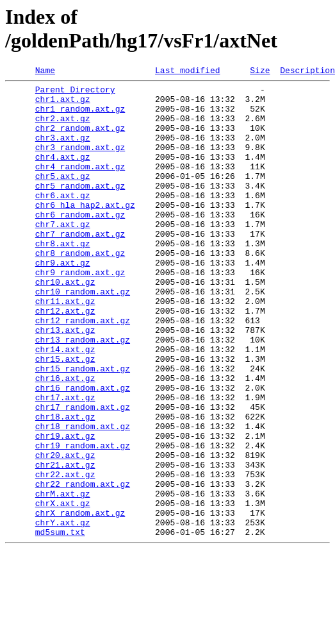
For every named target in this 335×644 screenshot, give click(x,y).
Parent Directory (75, 93)
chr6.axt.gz (63, 220)
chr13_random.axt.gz (83, 393)
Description (307, 72)
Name (45, 72)
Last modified (187, 72)
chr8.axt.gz (63, 278)
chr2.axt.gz (63, 128)
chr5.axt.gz (63, 197)
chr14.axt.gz (65, 405)
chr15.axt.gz (65, 416)
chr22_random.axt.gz (83, 566)
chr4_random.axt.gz (80, 185)
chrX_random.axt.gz (80, 601)
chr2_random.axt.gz (80, 139)
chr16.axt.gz (65, 439)
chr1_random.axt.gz (80, 116)
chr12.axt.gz (65, 359)
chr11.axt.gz (65, 347)
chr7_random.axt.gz (80, 266)
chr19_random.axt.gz (83, 520)
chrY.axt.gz (63, 613)
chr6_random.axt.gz (80, 243)
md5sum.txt (60, 624)
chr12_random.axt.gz (83, 370)
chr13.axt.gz (65, 382)
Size (260, 72)
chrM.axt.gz (63, 578)
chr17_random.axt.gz (83, 474)
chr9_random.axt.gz (80, 312)
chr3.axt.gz (63, 151)
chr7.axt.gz (63, 255)
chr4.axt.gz (63, 174)
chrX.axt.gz (63, 589)
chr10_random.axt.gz (83, 335)
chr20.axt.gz (65, 532)
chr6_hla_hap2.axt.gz (85, 232)
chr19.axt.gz (65, 509)
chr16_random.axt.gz (83, 451)
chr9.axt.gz (63, 301)
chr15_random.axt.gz (83, 428)
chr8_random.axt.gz (80, 289)
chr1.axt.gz (63, 105)
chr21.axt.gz (65, 543)
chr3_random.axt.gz (80, 162)
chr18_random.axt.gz (83, 497)
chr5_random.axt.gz (80, 208)
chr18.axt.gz (65, 486)
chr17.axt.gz (65, 462)
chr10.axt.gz (65, 324)
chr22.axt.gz (65, 555)
